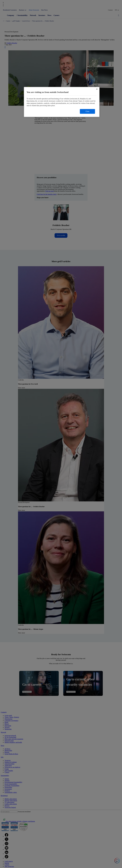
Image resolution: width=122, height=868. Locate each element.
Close (87, 111)
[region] (62, 102)
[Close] (97, 89)
